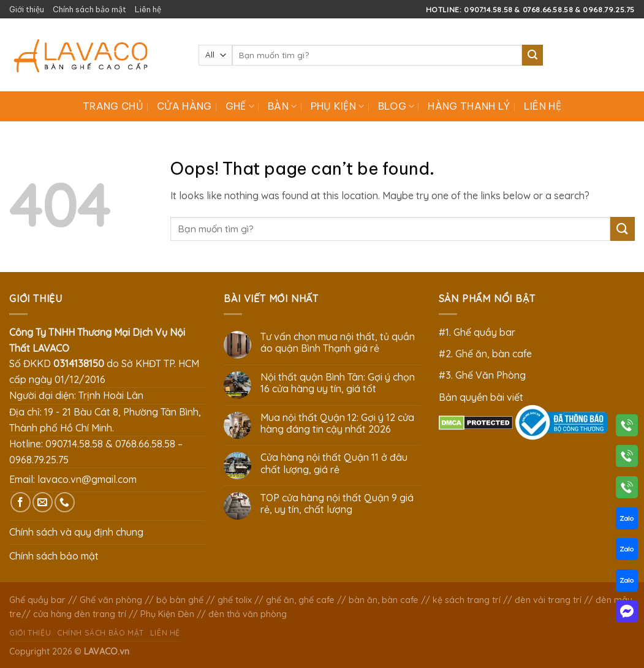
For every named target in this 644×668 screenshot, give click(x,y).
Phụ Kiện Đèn (167, 614)
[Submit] (532, 55)
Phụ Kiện (338, 106)
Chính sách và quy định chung (76, 532)
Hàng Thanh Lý (469, 106)
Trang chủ (113, 106)
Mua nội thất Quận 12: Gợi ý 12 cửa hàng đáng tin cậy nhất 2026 (337, 423)
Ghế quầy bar (37, 600)
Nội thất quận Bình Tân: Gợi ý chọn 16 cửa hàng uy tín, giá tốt (338, 383)
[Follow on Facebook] (21, 502)
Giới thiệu (27, 9)
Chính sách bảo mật (89, 9)
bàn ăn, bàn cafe (384, 600)
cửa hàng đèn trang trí (80, 614)
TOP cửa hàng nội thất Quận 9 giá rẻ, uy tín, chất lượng (337, 504)
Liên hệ (148, 9)
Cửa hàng (184, 106)
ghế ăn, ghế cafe (300, 600)
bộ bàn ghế (180, 600)
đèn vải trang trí (548, 600)
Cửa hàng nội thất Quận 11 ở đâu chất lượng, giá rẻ (334, 463)
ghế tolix (235, 600)
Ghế (240, 106)
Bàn (282, 106)
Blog (396, 106)
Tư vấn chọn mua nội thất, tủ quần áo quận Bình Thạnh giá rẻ (338, 343)
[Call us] (65, 502)
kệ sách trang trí (467, 600)
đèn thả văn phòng (248, 614)
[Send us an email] (43, 502)
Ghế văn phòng (111, 600)
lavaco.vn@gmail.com (87, 479)
